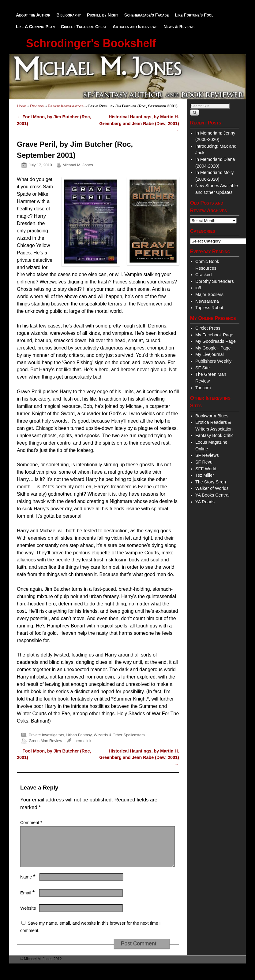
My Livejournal (210, 354)
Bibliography (69, 15)
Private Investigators (66, 106)
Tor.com (203, 388)
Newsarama (207, 301)
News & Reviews (179, 27)
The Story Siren (211, 482)
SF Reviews (207, 455)
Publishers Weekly (213, 361)
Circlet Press (208, 328)
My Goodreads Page (216, 341)
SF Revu (204, 462)
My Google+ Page (213, 348)
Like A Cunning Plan (35, 27)
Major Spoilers (209, 294)
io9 (198, 288)
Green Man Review (45, 741)
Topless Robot (209, 308)
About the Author (33, 15)
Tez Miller (205, 475)
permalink (83, 741)
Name (28, 884)
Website (28, 915)
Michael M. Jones (78, 165)
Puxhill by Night (103, 15)
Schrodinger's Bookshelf (91, 43)
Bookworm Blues (212, 416)
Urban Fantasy (79, 735)
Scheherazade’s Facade (146, 15)
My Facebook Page (214, 335)
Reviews (37, 106)
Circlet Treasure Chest (84, 27)
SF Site (202, 368)
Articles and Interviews (135, 27)
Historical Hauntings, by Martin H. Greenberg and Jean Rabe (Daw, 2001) (139, 123)
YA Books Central (212, 495)
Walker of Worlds (212, 488)
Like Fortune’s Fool (194, 15)
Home (21, 106)
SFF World (206, 469)
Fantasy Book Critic (214, 435)
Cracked (204, 275)
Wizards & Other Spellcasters (119, 735)
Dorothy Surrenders (215, 281)
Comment (32, 823)
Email (28, 900)
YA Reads (205, 502)
